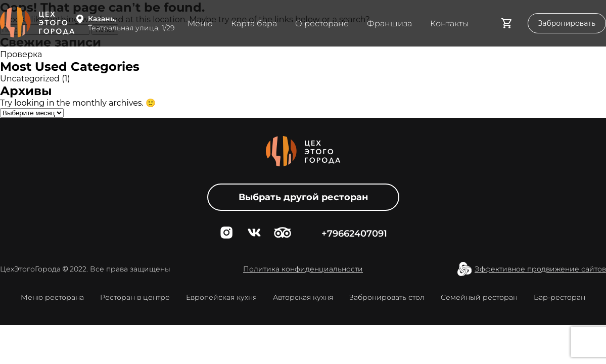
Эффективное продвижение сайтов (540, 269)
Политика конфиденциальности (303, 269)
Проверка (21, 54)
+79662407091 (354, 234)
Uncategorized (30, 79)
